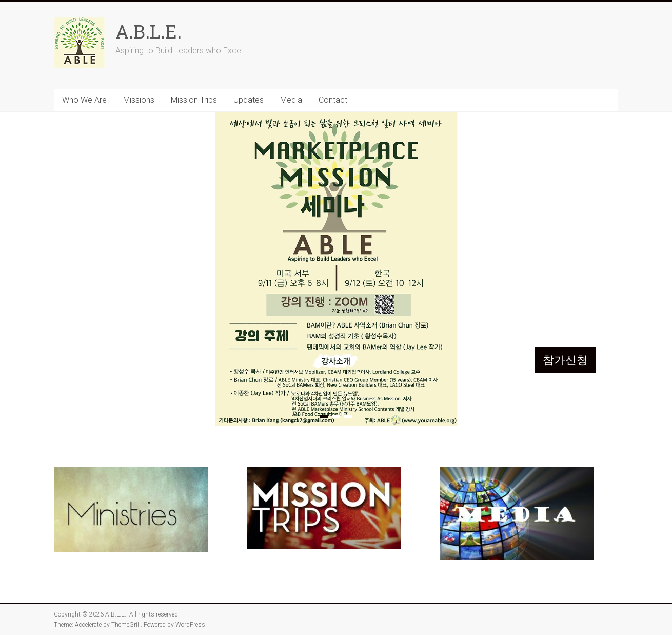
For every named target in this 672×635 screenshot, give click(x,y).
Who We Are (84, 100)
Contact (333, 100)
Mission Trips (194, 100)
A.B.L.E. (149, 31)
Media (291, 100)
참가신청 (565, 360)
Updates (249, 100)
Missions (139, 100)
